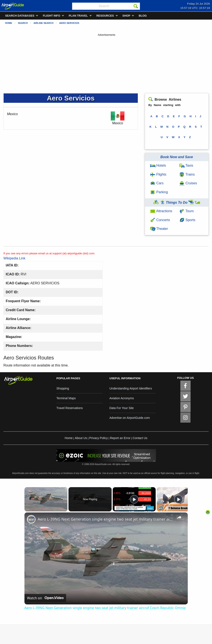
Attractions (161, 211)
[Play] (134, 499)
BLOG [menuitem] (143, 16)
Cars (157, 183)
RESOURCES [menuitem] (105, 16)
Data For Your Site (122, 408)
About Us (81, 438)
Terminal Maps (66, 398)
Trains (187, 174)
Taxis (186, 165)
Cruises (188, 183)
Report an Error (120, 438)
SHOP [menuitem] (126, 16)
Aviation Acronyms (122, 398)
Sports (187, 220)
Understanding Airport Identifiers (131, 388)
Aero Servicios (69, 23)
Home (9, 23)
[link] (31, 519)
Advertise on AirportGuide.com (130, 418)
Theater (159, 229)
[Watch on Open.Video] (45, 598)
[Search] (136, 6)
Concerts (160, 220)
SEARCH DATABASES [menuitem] (20, 16)
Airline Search (44, 23)
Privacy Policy (99, 438)
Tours (186, 211)
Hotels (158, 165)
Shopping (63, 388)
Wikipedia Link (14, 258)
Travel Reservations (70, 408)
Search (23, 23)
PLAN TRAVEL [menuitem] (78, 16)
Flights (158, 174)
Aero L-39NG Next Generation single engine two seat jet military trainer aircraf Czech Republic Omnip (105, 519)
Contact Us (140, 438)
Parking (159, 192)
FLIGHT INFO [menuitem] (51, 16)
